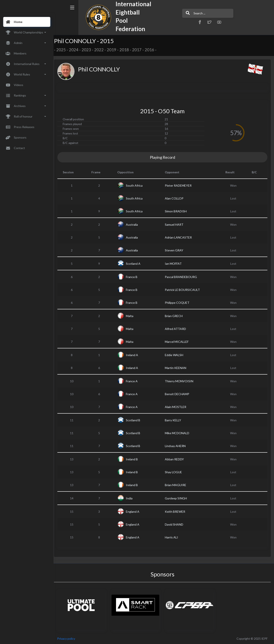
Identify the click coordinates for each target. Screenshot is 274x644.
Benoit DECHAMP (179, 394)
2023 (89, 50)
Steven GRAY (176, 250)
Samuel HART (176, 224)
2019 (114, 50)
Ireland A (134, 355)
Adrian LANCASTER (180, 237)
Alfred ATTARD (177, 329)
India (131, 498)
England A (135, 512)
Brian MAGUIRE (177, 485)
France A (134, 381)
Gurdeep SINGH (177, 498)
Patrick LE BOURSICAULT (184, 290)
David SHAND (176, 524)
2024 (76, 50)
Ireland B (134, 459)
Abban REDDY (176, 459)
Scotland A (135, 264)
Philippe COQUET (179, 303)
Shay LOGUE (175, 472)
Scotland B (135, 420)
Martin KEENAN (177, 368)
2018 (127, 50)
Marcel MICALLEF (178, 342)
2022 (102, 50)
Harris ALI (173, 537)
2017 (140, 50)
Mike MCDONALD (179, 433)
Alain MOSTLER (177, 407)
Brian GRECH (175, 316)
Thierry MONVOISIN (181, 381)
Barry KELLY (174, 420)
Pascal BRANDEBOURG (182, 277)
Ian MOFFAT (175, 264)
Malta (132, 316)
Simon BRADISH (177, 211)
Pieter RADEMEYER (180, 185)
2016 (152, 50)
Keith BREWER (176, 512)
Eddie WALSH (176, 355)
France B (134, 277)
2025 (64, 50)
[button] (187, 22)
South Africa (136, 185)
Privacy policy (69, 639)
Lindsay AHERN (177, 446)
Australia (134, 224)
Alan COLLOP (176, 198)
